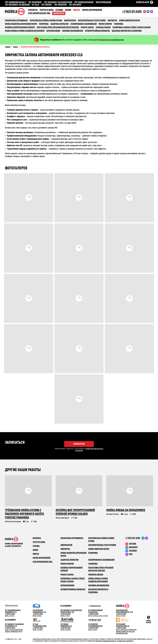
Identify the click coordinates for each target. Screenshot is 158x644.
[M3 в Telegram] (139, 551)
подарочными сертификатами (112, 40)
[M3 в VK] (139, 547)
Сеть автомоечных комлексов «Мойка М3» (17, 12)
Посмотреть (29, 198)
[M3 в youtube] (139, 544)
